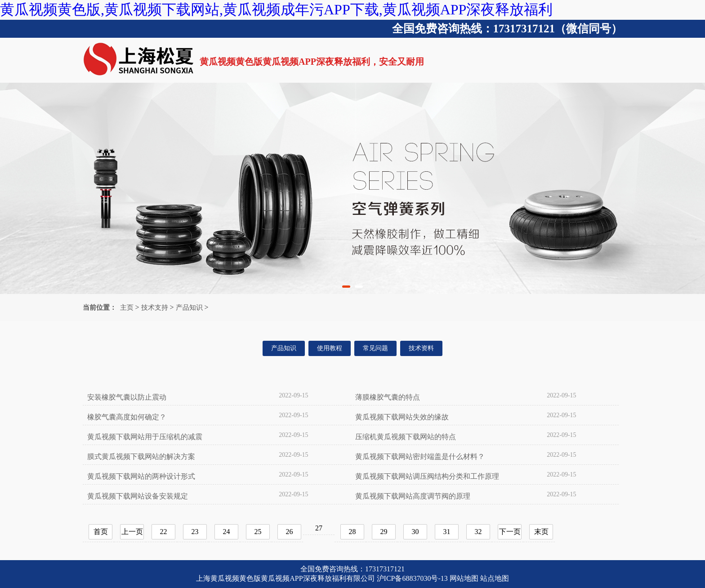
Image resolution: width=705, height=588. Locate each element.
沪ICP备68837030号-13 (412, 578)
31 (447, 532)
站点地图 (495, 578)
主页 (127, 307)
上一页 (132, 532)
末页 (541, 532)
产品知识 (189, 307)
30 (415, 532)
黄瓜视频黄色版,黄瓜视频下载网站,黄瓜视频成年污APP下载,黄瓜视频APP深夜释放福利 (276, 9)
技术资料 (421, 348)
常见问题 (375, 348)
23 (195, 532)
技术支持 (155, 307)
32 (478, 532)
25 (258, 532)
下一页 (510, 532)
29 (384, 532)
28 (352, 532)
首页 (101, 532)
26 (290, 532)
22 (164, 532)
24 (227, 532)
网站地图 (464, 578)
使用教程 (330, 348)
